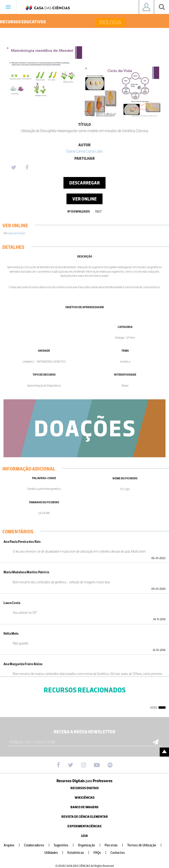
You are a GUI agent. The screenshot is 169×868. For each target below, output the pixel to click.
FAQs (102, 853)
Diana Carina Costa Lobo (85, 151)
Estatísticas (80, 853)
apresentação (17, 233)
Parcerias (116, 845)
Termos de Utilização (146, 845)
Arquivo (14, 845)
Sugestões (66, 845)
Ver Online (84, 199)
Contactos (118, 853)
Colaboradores (39, 845)
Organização (91, 845)
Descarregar (84, 183)
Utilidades (56, 853)
